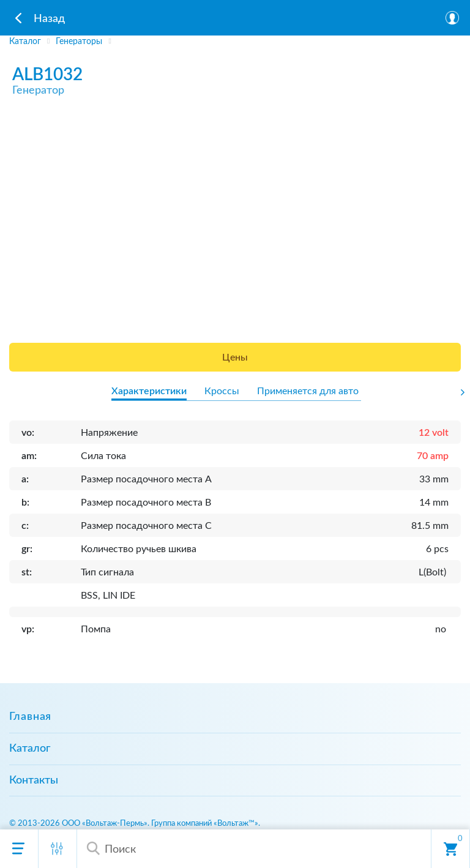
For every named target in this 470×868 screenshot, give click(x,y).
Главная (30, 717)
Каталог (30, 749)
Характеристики (149, 391)
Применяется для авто (308, 391)
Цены (235, 357)
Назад (49, 19)
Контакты (34, 780)
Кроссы (222, 391)
